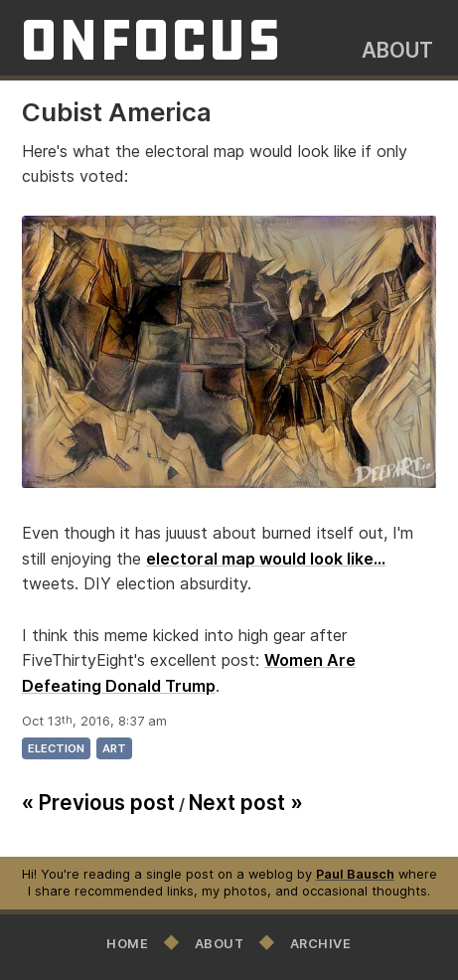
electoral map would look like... (266, 559)
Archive (321, 944)
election (56, 748)
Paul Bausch (355, 874)
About (397, 50)
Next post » (246, 803)
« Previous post (98, 803)
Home (127, 944)
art (114, 748)
